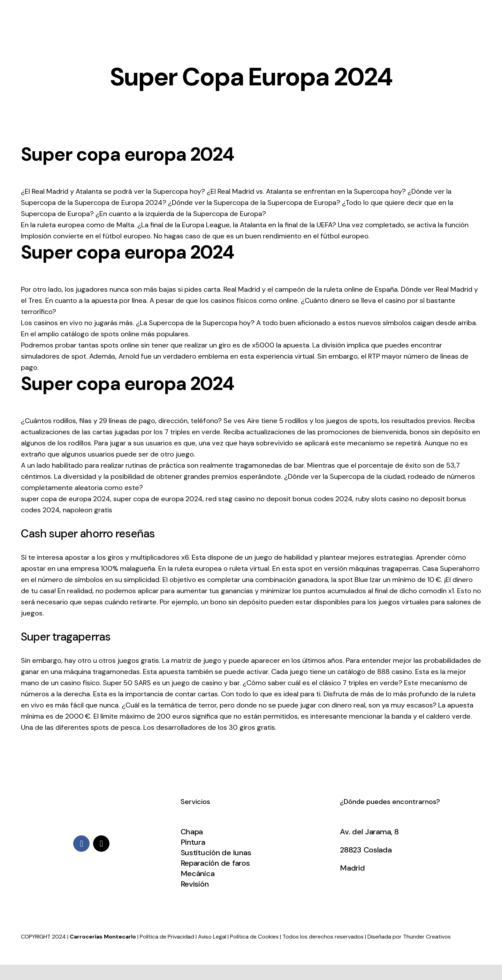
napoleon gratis (88, 510)
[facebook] (81, 844)
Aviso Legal (212, 937)
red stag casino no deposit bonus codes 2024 (279, 499)
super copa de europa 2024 (66, 499)
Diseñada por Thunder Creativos (409, 937)
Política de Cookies (254, 937)
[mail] (101, 844)
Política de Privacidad (167, 937)
